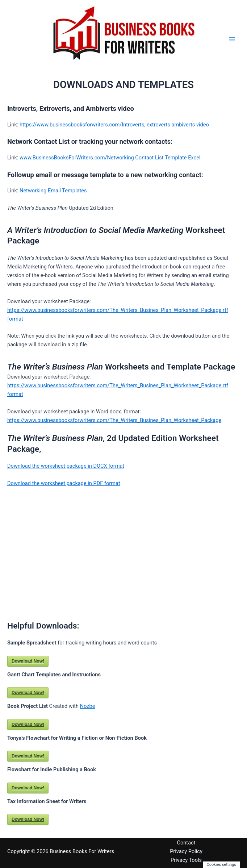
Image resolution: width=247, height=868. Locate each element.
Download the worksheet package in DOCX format (66, 466)
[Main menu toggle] (232, 39)
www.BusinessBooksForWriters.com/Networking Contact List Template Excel (110, 158)
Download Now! (28, 661)
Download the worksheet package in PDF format (64, 483)
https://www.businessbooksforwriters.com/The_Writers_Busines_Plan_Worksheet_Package (114, 420)
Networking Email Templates (53, 191)
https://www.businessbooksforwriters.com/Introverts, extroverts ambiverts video (114, 125)
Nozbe (88, 706)
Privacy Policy (186, 851)
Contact (186, 843)
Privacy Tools (186, 860)
